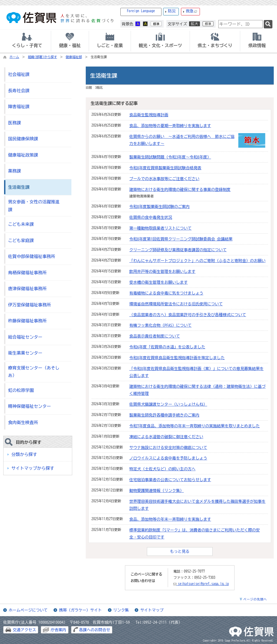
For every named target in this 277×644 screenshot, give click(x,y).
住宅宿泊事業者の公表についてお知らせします (170, 480)
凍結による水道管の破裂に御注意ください (166, 437)
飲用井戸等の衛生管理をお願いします (162, 271)
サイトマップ (152, 610)
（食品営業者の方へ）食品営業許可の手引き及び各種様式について (188, 315)
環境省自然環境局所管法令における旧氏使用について (176, 304)
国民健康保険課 (23, 139)
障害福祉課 (19, 107)
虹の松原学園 (21, 390)
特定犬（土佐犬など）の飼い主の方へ (162, 469)
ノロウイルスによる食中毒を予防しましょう (168, 458)
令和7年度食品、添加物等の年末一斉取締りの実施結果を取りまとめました (194, 426)
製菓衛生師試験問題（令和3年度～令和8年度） (170, 157)
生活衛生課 (19, 187)
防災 (172, 11)
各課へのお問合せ (95, 630)
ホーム (14, 57)
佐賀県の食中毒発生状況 (151, 217)
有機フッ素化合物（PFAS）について (160, 325)
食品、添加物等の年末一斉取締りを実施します (170, 519)
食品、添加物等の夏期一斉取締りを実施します (170, 126)
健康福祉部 (74, 57)
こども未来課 (21, 224)
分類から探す (24, 454)
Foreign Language (141, 11)
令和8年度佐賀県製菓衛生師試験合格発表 (165, 168)
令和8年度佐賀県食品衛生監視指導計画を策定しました (177, 358)
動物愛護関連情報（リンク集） (156, 491)
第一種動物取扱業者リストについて (160, 228)
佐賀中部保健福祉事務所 (32, 256)
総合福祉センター (25, 337)
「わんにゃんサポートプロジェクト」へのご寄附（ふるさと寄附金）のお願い (197, 261)
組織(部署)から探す (42, 57)
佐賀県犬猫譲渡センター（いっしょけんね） (168, 404)
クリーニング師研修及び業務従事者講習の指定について (178, 250)
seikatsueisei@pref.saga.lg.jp (201, 584)
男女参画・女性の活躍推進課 (34, 206)
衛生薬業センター (25, 353)
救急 (192, 11)
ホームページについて (28, 610)
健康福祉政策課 (23, 155)
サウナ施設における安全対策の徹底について (168, 448)
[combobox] (240, 24)
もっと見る (180, 551)
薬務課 (14, 171)
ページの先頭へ (255, 599)
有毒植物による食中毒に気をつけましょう (166, 293)
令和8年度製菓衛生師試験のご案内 (159, 207)
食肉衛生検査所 (23, 422)
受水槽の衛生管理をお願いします (159, 282)
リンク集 (121, 610)
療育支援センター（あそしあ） (34, 372)
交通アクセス (24, 630)
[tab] (27, 41)
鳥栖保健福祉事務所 (27, 273)
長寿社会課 (19, 91)
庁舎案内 (58, 630)
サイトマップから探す (33, 468)
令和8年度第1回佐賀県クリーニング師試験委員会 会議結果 (181, 239)
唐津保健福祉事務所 (27, 289)
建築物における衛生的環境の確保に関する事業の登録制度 (180, 189)
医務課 (14, 123)
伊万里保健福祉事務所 (29, 305)
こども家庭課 (21, 240)
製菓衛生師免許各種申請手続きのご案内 (164, 415)
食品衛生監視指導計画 (149, 115)
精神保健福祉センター (29, 406)
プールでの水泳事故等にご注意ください (164, 179)
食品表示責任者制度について (155, 336)
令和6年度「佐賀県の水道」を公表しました (167, 347)
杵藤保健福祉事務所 (27, 321)
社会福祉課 (19, 74)
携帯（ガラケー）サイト (80, 610)
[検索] (268, 24)
